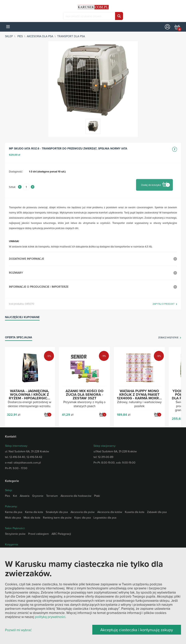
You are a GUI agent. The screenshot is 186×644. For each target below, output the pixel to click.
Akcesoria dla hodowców (76, 496)
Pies (20, 36)
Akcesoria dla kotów (110, 512)
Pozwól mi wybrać (18, 630)
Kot (15, 496)
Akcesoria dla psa (40, 36)
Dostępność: (16, 171)
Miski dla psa (13, 518)
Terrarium (52, 496)
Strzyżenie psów (15, 534)
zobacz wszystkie (168, 338)
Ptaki (97, 496)
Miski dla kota (32, 518)
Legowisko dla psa (105, 518)
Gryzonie (38, 496)
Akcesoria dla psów (83, 512)
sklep (9, 36)
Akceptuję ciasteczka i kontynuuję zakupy (137, 630)
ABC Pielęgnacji (61, 534)
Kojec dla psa (83, 518)
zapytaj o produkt (164, 304)
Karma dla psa (14, 512)
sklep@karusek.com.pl (27, 463)
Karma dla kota (34, 512)
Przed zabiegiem (38, 534)
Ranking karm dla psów (57, 518)
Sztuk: (12, 187)
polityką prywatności (50, 617)
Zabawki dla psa (157, 512)
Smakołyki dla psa (57, 512)
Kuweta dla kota (135, 512)
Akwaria (25, 496)
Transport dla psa (71, 36)
